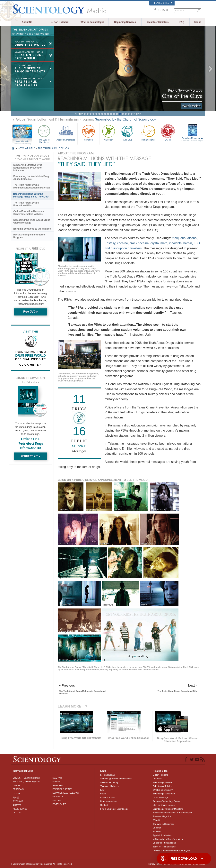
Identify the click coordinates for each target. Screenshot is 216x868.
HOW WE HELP (27, 148)
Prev (80, 114)
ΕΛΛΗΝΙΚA (58, 797)
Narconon (109, 132)
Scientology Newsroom (164, 794)
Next (136, 114)
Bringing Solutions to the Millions (32, 229)
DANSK (16, 785)
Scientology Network (163, 782)
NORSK (56, 781)
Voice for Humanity (109, 782)
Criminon (88, 132)
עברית (16, 793)
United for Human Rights (165, 843)
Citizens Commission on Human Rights (172, 850)
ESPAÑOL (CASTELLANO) (66, 793)
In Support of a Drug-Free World (168, 839)
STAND (156, 820)
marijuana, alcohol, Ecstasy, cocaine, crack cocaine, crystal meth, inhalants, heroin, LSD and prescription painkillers (152, 243)
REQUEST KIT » (30, 456)
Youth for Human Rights (164, 847)
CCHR (168, 132)
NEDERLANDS (20, 809)
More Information (108, 801)
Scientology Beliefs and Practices (116, 779)
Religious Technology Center (167, 801)
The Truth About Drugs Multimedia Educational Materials (32, 186)
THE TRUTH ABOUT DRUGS (53, 148)
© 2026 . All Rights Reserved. (42, 864)
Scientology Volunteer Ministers (168, 809)
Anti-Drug (128, 132)
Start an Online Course (164, 805)
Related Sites (162, 3)
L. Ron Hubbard (60, 22)
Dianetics (157, 779)
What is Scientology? (92, 22)
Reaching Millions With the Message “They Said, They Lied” (31, 195)
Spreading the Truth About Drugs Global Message (32, 221)
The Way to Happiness (44, 133)
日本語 (16, 798)
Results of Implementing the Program (29, 236)
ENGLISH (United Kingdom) (26, 781)
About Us (27, 22)
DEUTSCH (18, 813)
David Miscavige (161, 798)
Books (198, 22)
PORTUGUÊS (59, 804)
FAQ (182, 22)
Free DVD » (30, 312)
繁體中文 (17, 805)
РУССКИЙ (18, 801)
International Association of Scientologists (173, 813)
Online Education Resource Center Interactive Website (29, 213)
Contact (104, 805)
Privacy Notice (155, 864)
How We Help (22, 142)
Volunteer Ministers (158, 22)
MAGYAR (57, 778)
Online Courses (108, 798)
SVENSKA (58, 785)
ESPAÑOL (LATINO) (62, 789)
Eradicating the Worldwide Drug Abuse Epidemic (31, 178)
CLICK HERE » (30, 365)
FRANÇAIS (18, 789)
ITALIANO (57, 800)
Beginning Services (125, 22)
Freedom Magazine (192, 139)
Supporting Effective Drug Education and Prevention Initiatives (28, 168)
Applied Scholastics (66, 132)
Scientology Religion (163, 786)
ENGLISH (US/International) (26, 778)
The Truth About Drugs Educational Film (26, 204)
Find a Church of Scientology (114, 809)
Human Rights (148, 132)
